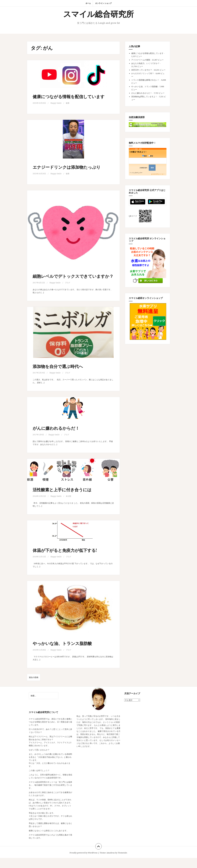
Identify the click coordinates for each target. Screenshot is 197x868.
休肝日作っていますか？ (142, 70)
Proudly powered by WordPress (84, 863)
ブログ (68, 293)
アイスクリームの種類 (141, 60)
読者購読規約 (143, 168)
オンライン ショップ (103, 3)
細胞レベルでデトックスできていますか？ (72, 284)
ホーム (88, 3)
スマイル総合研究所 (98, 14)
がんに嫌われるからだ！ (59, 438)
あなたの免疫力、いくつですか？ (145, 63)
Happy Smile (57, 108)
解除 (151, 156)
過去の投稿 (34, 687)
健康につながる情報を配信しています (71, 99)
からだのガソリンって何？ (143, 73)
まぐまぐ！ (162, 174)
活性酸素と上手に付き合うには (66, 499)
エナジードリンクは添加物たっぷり (72, 172)
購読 (145, 156)
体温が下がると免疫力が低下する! (70, 560)
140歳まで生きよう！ (138, 152)
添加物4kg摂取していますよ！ (144, 96)
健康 (68, 108)
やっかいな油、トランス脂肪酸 (67, 653)
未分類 (69, 506)
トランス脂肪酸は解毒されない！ (145, 80)
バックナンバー (137, 173)
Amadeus (111, 863)
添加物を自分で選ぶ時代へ (62, 376)
